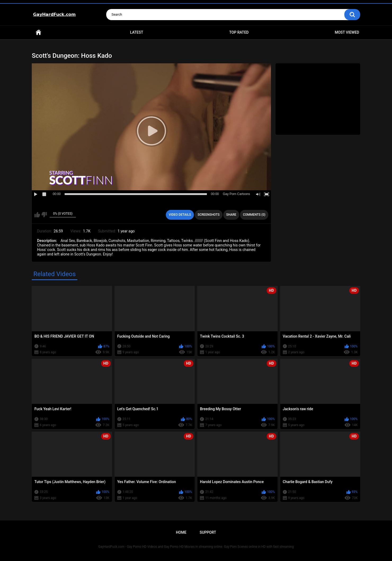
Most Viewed (347, 32)
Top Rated (239, 32)
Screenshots (209, 215)
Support (208, 532)
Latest (137, 32)
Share (231, 215)
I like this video (37, 215)
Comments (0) (254, 215)
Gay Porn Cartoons (236, 194)
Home (38, 32)
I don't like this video (44, 215)
